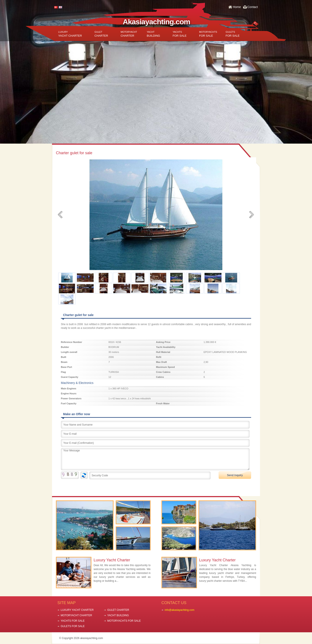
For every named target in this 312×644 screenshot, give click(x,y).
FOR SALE (180, 34)
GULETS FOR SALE (73, 626)
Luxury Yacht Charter (112, 560)
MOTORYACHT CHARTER (76, 615)
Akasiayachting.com (157, 22)
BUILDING (153, 34)
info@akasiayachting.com (180, 610)
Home (237, 7)
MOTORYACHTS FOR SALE (124, 621)
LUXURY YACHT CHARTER (77, 610)
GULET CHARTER (118, 610)
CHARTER (101, 34)
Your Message (155, 459)
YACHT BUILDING (118, 615)
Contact (253, 7)
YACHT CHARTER (70, 34)
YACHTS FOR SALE (73, 621)
